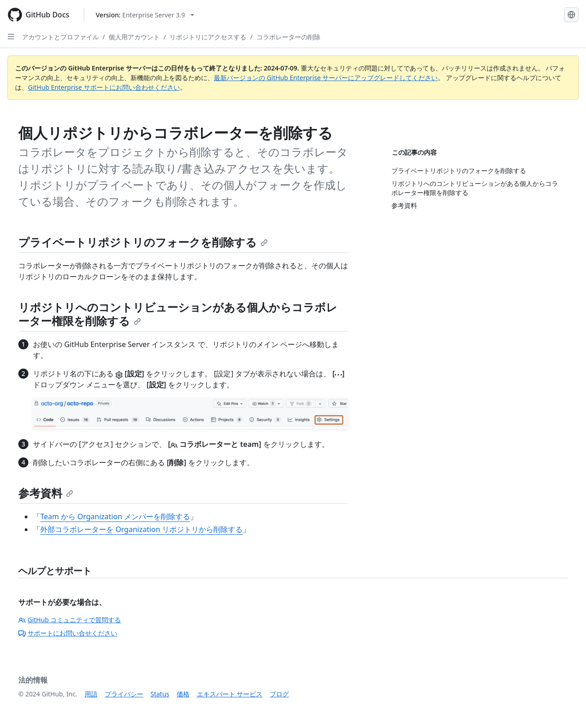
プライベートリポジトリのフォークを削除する (143, 242)
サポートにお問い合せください (68, 633)
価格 (183, 694)
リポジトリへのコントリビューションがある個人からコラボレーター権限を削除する (178, 314)
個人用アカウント (134, 37)
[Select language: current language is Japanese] (571, 15)
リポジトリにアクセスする (208, 37)
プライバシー (124, 694)
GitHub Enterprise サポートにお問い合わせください (104, 87)
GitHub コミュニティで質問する (70, 620)
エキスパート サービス (230, 694)
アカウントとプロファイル (60, 37)
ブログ (279, 694)
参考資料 (46, 493)
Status (160, 694)
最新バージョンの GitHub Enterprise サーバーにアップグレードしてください (326, 78)
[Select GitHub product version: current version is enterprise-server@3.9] (145, 15)
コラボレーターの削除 (288, 37)
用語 (91, 694)
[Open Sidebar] (11, 37)
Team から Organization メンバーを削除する (115, 516)
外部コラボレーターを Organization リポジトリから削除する (141, 529)
